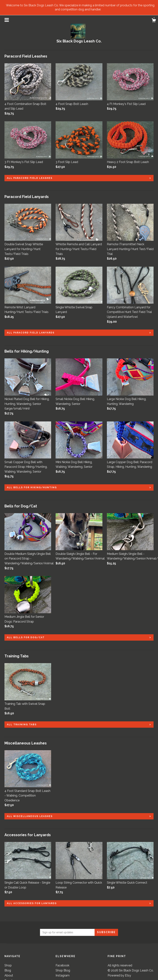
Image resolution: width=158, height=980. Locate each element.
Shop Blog (63, 970)
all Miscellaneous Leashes (30, 816)
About (9, 975)
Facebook (62, 965)
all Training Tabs (22, 725)
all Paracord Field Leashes (30, 178)
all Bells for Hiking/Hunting (32, 487)
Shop (8, 965)
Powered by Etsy (119, 975)
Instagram (63, 975)
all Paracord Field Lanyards (31, 333)
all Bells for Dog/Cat (26, 637)
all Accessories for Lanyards (32, 903)
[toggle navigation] (7, 20)
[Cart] (154, 21)
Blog (8, 970)
